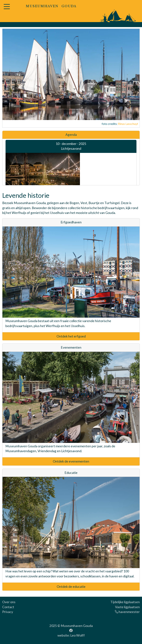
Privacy (8, 612)
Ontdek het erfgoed (71, 336)
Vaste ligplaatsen (127, 607)
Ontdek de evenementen (71, 461)
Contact (8, 607)
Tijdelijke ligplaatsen (125, 602)
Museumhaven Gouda (77, 626)
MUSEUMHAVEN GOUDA (51, 6)
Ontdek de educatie (71, 587)
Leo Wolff (78, 635)
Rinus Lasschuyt (128, 124)
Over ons (9, 602)
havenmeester (127, 612)
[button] (7, 9)
